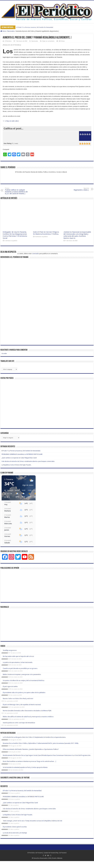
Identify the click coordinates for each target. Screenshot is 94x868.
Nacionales (11, 31)
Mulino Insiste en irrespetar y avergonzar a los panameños (22, 674)
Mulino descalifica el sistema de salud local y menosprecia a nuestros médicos (28, 717)
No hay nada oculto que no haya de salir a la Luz (18, 656)
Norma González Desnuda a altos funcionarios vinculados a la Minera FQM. (27, 711)
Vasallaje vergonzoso (10, 650)
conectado (35, 254)
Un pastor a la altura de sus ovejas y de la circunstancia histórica (24, 680)
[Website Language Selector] (9, 369)
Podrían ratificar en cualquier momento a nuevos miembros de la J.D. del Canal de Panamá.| (17, 191)
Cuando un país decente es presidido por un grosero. (20, 668)
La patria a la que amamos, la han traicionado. (18, 662)
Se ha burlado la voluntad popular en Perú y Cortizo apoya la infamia (25, 767)
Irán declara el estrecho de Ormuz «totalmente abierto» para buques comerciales (28, 461)
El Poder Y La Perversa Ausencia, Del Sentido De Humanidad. (35, 27)
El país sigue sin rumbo (10, 686)
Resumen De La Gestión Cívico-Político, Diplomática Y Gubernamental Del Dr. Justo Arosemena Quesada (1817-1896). (41, 743)
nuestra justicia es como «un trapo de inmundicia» (19, 723)
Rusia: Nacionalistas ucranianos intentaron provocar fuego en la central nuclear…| (30, 761)
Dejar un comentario (48, 41)
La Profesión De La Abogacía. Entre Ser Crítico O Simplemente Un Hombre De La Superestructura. (34, 737)
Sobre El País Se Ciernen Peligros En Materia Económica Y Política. (46, 233)
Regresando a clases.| (77, 189)
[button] (8, 494)
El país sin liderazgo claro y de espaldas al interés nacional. (22, 705)
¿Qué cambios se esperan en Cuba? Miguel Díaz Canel (19, 458)
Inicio (3, 31)
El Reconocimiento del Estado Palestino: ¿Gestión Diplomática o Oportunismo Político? (31, 749)
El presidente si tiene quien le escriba (15, 827)
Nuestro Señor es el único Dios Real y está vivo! (18, 699)
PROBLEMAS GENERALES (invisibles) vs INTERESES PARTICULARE (22, 454)
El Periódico (8, 41)
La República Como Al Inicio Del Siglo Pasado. (16, 465)
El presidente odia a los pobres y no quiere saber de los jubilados (24, 692)
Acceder (4, 353)
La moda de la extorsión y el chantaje (15, 833)
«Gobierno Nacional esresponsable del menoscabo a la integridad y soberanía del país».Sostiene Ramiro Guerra (77, 235)
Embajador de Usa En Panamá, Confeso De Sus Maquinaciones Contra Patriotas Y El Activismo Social (15, 235)
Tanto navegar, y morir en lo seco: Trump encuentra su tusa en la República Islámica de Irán (32, 821)
